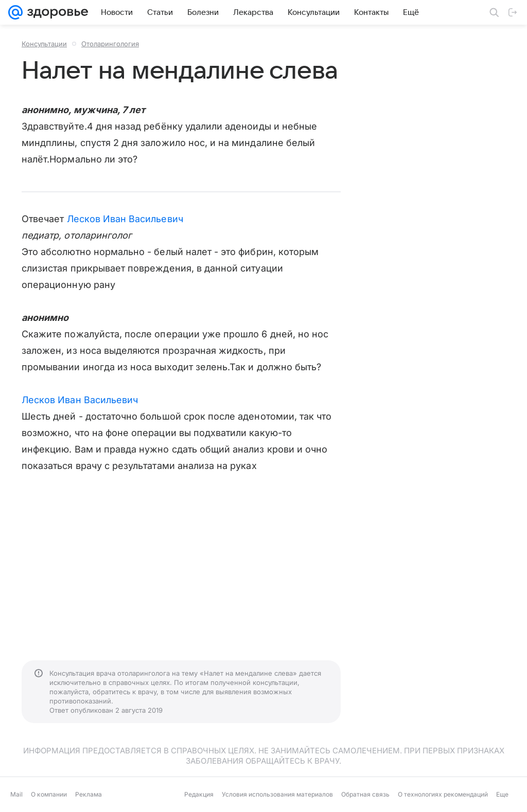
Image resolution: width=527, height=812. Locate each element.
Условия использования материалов (277, 794)
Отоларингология (110, 44)
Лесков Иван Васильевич (125, 219)
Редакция (199, 794)
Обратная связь (365, 794)
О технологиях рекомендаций (443, 794)
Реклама (89, 794)
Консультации (44, 44)
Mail (16, 794)
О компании (49, 794)
